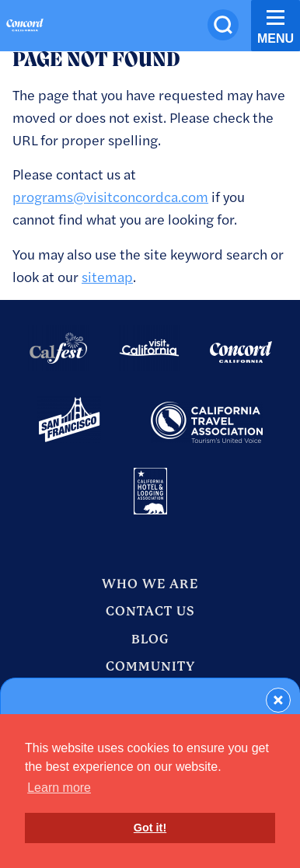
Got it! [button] (150, 828)
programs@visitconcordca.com (110, 196)
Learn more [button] (59, 788)
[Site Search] (223, 25)
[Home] (25, 27)
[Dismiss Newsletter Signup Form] (278, 700)
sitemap (107, 276)
